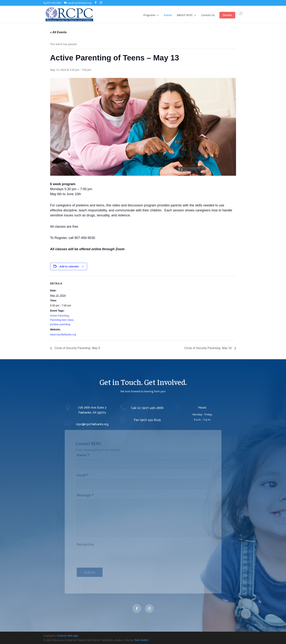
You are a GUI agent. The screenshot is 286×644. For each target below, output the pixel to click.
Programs (149, 15)
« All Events (58, 32)
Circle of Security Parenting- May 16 (208, 348)
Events (168, 15)
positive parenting (60, 324)
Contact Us (208, 15)
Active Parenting (60, 316)
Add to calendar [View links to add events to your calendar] (69, 266)
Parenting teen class (62, 320)
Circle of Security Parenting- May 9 (77, 348)
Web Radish (142, 640)
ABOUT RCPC (185, 15)
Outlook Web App (67, 636)
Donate (227, 15)
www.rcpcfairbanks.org (63, 334)
